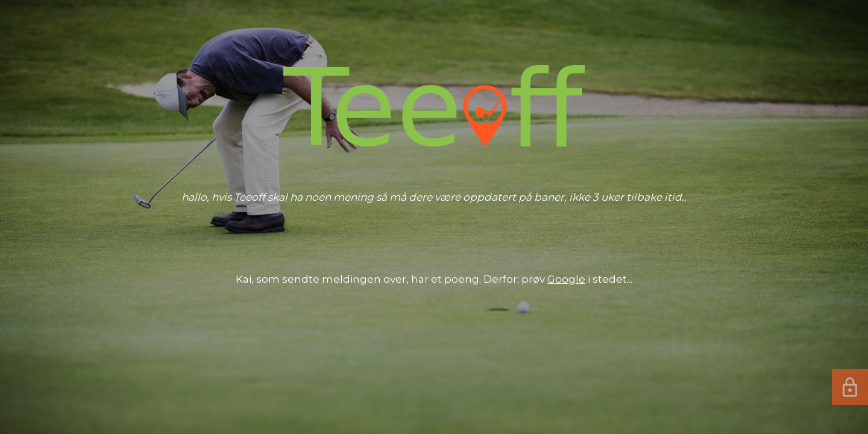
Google (566, 279)
